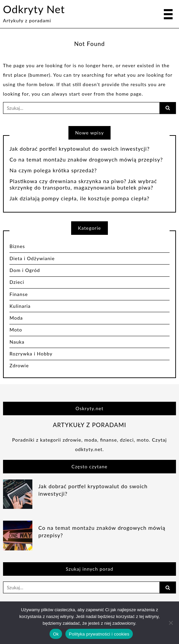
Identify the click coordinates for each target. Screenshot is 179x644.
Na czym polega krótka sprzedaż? (53, 170)
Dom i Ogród (25, 270)
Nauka (17, 342)
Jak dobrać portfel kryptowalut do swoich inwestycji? (80, 149)
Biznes (17, 246)
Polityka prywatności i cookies (99, 634)
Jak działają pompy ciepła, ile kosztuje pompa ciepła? (79, 198)
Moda (16, 318)
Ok (56, 634)
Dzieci (17, 282)
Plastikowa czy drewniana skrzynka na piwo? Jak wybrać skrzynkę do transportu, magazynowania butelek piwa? (83, 184)
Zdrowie (19, 365)
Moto (16, 330)
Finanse (19, 294)
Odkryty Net (34, 9)
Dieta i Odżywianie (32, 258)
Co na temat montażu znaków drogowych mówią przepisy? (86, 159)
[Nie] (171, 623)
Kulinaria (20, 306)
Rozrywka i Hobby (31, 354)
